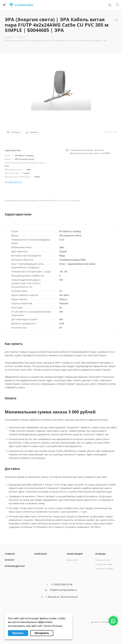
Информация (75, 554)
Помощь (101, 554)
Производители (15, 566)
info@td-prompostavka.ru (63, 590)
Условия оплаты (103, 560)
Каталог (10, 560)
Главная (10, 554)
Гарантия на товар (104, 569)
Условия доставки (104, 564)
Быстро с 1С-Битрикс (101, 622)
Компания (40, 554)
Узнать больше (53, 626)
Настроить (42, 633)
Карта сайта (72, 560)
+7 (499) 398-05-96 (62, 584)
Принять (18, 633)
